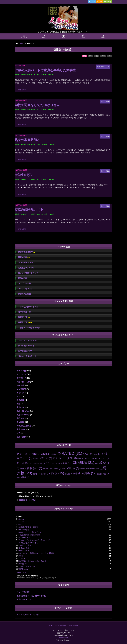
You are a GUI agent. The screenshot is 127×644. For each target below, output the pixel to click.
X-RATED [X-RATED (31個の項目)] (70, 453)
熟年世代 (20, 385)
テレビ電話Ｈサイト (26, 346)
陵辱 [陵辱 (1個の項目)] (19, 477)
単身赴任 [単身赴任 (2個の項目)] (67, 463)
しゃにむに (23, 558)
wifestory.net (63, 638)
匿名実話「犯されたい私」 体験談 (32, 561)
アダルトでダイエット (28, 566)
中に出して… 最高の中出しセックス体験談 (36, 553)
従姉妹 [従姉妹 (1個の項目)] (46, 469)
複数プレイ (21, 378)
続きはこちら (22, 573)
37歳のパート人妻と (27, 500)
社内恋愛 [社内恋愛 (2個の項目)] (91, 469)
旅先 (19, 433)
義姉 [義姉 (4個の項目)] (37, 474)
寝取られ (20, 418)
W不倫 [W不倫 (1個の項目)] (54, 454)
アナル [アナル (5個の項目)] (47, 458)
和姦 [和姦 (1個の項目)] (97, 463)
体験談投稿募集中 (27, 252)
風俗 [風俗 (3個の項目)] (26, 477)
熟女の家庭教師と (27, 140)
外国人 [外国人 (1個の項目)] (23, 469)
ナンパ (19, 396)
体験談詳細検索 (24, 294)
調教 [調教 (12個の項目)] (90, 473)
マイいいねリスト (25, 289)
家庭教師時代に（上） (30, 210)
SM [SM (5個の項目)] (47, 454)
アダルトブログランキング (28, 615)
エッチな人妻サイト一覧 (28, 307)
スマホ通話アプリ (25, 351)
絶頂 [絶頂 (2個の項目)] (99, 469)
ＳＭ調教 (20, 422)
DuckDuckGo (24, 551)
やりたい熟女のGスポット (29, 543)
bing (20, 524)
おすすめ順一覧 (24, 312)
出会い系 (20, 393)
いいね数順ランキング (27, 262)
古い (90, 56)
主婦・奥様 (21, 437)
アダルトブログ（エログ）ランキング (34, 540)
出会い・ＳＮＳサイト (27, 356)
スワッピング (22, 374)
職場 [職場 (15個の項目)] (57, 473)
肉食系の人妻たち (24, 426)
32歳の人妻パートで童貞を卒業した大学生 (45, 70)
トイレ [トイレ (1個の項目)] (31, 463)
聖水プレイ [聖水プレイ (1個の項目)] (46, 474)
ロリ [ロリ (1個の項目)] (54, 463)
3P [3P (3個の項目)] (19, 454)
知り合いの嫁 (24, 548)
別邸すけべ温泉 (25, 545)
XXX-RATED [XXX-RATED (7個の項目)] (92, 454)
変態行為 (20, 407)
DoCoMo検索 (24, 530)
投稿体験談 (23, 278)
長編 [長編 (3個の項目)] (106, 474)
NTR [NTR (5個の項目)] (38, 454)
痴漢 (19, 404)
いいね (103, 56)
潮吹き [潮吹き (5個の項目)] (74, 468)
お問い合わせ (73, 626)
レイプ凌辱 (21, 389)
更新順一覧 (25, 322)
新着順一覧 (24, 317)
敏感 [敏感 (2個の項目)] (58, 469)
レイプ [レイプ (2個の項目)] (47, 463)
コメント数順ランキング (28, 273)
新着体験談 (24, 257)
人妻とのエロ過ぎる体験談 (29, 328)
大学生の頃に (24, 175)
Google (21, 519)
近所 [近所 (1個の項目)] (99, 474)
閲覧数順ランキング (26, 268)
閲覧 (96, 56)
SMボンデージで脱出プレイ (30, 532)
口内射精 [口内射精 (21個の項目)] (83, 463)
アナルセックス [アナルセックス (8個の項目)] (65, 458)
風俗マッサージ (23, 415)
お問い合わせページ (25, 599)
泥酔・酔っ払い (23, 411)
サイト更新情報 (23, 592)
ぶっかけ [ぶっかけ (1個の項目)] (37, 459)
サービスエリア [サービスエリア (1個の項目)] (83, 459)
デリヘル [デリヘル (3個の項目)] (22, 463)
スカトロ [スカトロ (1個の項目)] (94, 459)
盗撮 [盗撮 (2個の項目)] (82, 469)
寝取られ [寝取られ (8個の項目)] (34, 468)
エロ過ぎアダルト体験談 (29, 527)
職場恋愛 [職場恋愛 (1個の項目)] (68, 474)
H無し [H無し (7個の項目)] (28, 454)
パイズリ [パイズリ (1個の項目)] (39, 463)
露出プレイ (21, 429)
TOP (51, 626)
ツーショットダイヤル (27, 340)
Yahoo (21, 522)
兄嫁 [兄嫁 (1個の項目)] (60, 463)
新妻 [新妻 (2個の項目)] (65, 469)
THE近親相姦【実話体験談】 (30, 535)
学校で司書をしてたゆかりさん (37, 105)
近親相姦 (20, 400)
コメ (110, 56)
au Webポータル (25, 537)
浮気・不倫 (21, 371)
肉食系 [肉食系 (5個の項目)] (78, 474)
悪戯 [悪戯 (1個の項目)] (52, 469)
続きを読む (22, 90)
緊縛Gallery (23, 569)
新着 (84, 56)
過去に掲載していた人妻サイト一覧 (31, 596)
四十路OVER (24, 564)
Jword (21, 556)
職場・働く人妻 (23, 382)
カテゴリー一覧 (24, 283)
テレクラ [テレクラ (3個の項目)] (104, 458)
